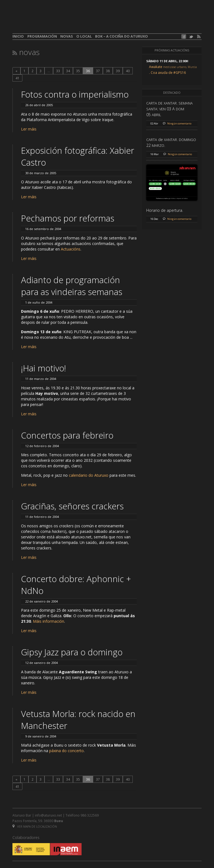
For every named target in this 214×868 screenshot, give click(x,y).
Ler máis (29, 129)
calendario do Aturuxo (89, 475)
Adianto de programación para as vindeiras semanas (72, 286)
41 (17, 78)
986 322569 (90, 815)
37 (98, 71)
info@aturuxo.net (48, 815)
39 (118, 71)
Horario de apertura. (165, 210)
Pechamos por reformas (68, 218)
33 (58, 71)
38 (108, 71)
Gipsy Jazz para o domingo (72, 652)
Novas (66, 36)
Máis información (49, 621)
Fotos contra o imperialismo (75, 94)
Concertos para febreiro (67, 435)
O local (84, 36)
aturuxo (53, 20)
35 (78, 71)
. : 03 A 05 (169, 109)
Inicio (18, 36)
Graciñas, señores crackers (72, 506)
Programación (42, 36)
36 (88, 71)
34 (68, 71)
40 (128, 71)
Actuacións (71, 249)
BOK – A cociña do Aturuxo (122, 36)
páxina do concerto (66, 751)
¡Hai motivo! (44, 368)
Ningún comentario (179, 123)
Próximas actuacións (172, 50)
